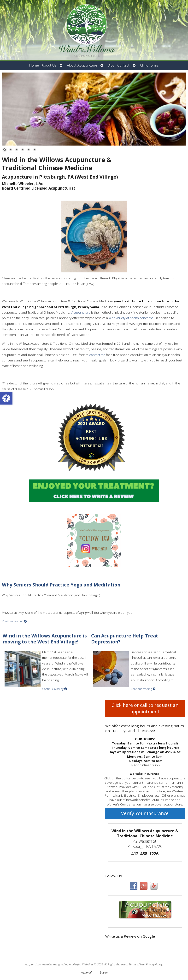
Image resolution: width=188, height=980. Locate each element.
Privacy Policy (154, 964)
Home (34, 65)
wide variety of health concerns (131, 318)
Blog (111, 65)
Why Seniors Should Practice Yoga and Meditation (61, 585)
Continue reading (14, 621)
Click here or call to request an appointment (145, 708)
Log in (104, 972)
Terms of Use (137, 964)
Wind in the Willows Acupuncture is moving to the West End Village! (45, 639)
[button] (6, 398)
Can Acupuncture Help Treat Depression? (125, 639)
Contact (123, 65)
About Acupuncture (82, 65)
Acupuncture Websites (39, 964)
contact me (98, 355)
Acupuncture (81, 312)
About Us (49, 65)
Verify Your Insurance (145, 813)
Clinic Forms (149, 65)
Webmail (86, 972)
